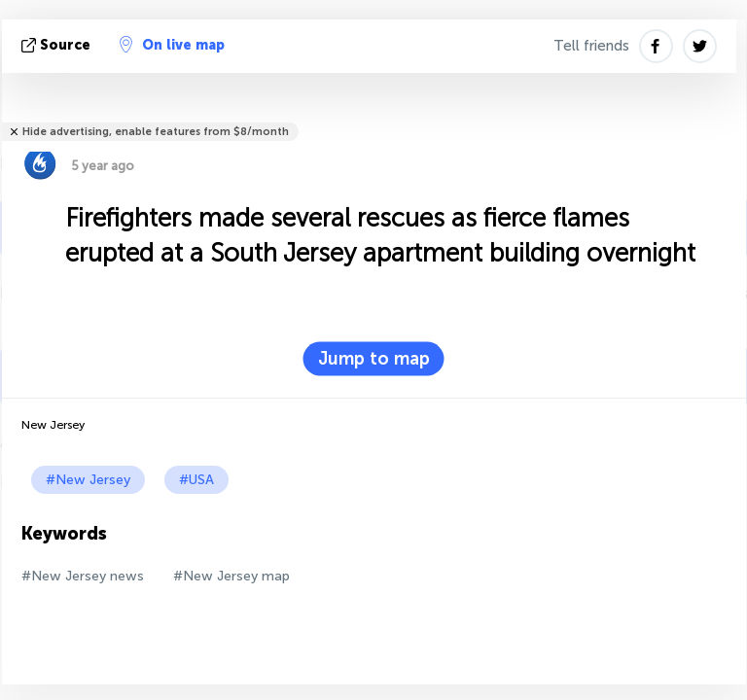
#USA (196, 480)
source (58, 45)
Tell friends (591, 46)
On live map (172, 45)
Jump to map (374, 359)
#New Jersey (88, 480)
